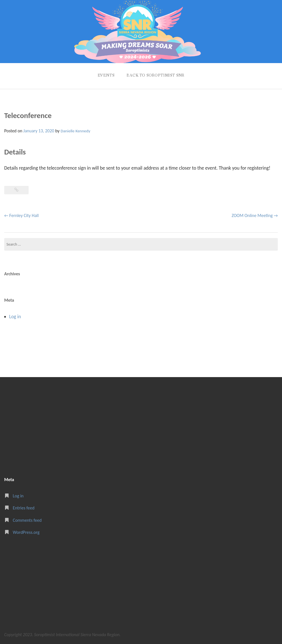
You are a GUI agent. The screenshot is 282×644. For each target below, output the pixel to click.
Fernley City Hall (21, 215)
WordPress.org (26, 532)
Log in (15, 317)
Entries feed (24, 508)
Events (106, 75)
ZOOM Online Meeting (255, 215)
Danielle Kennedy (75, 131)
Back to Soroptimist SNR (155, 75)
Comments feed (27, 520)
